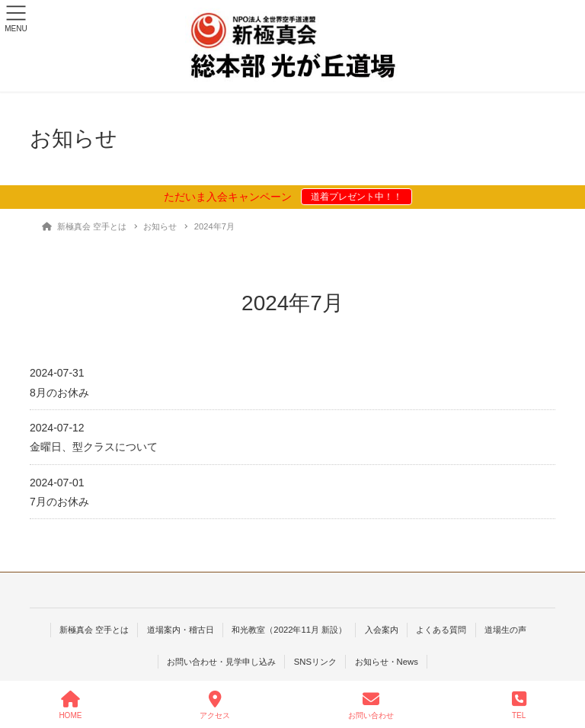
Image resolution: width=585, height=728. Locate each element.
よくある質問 (441, 630)
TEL (519, 705)
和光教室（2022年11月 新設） (289, 630)
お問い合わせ (371, 705)
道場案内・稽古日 (181, 630)
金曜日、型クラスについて (94, 447)
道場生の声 (505, 630)
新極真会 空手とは (94, 630)
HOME (70, 705)
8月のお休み (59, 393)
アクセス (215, 705)
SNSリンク (315, 662)
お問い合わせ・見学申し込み (221, 662)
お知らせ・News (387, 662)
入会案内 (382, 630)
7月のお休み (59, 502)
